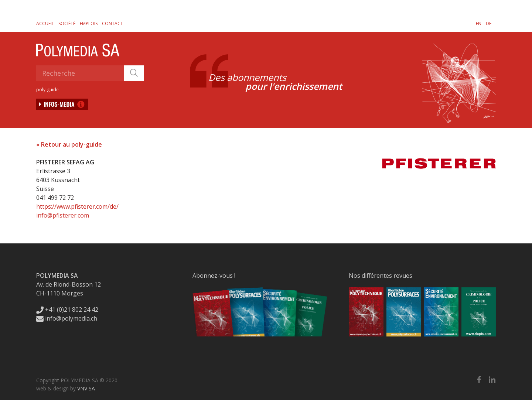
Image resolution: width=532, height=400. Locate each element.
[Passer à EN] (479, 23)
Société (67, 23)
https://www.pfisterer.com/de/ (77, 206)
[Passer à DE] (489, 23)
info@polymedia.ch (67, 318)
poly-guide (47, 90)
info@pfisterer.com (63, 215)
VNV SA (86, 388)
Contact (112, 23)
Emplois (89, 23)
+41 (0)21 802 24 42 (67, 310)
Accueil (45, 23)
